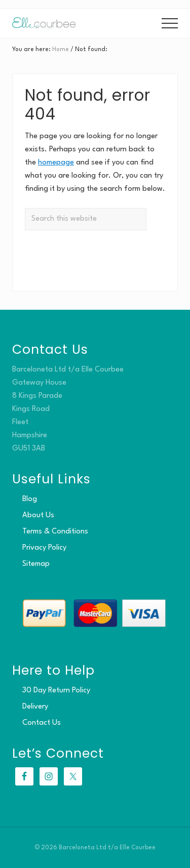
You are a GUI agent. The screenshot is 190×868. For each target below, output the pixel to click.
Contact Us (42, 723)
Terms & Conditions (55, 532)
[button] (170, 23)
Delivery (35, 707)
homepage (56, 163)
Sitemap (36, 564)
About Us (38, 515)
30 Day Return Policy (56, 691)
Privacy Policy (44, 548)
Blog (30, 499)
